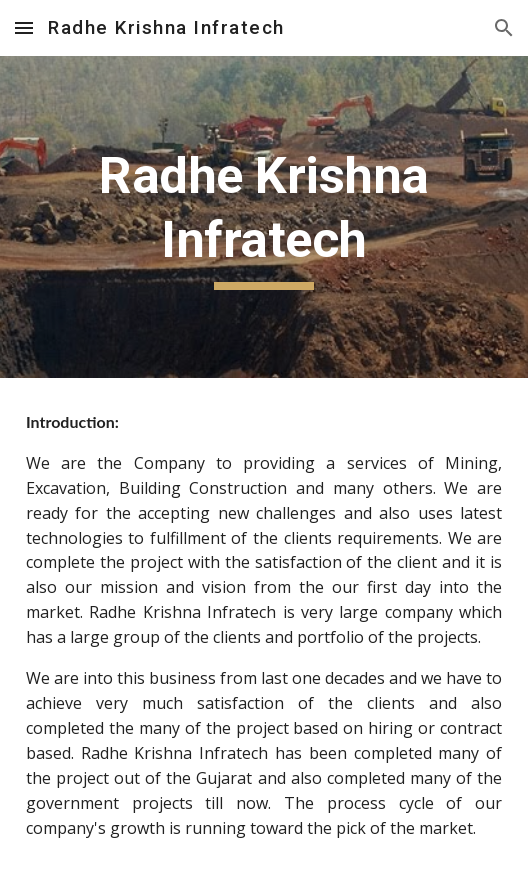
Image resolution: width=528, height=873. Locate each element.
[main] (264, 217)
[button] (24, 27)
